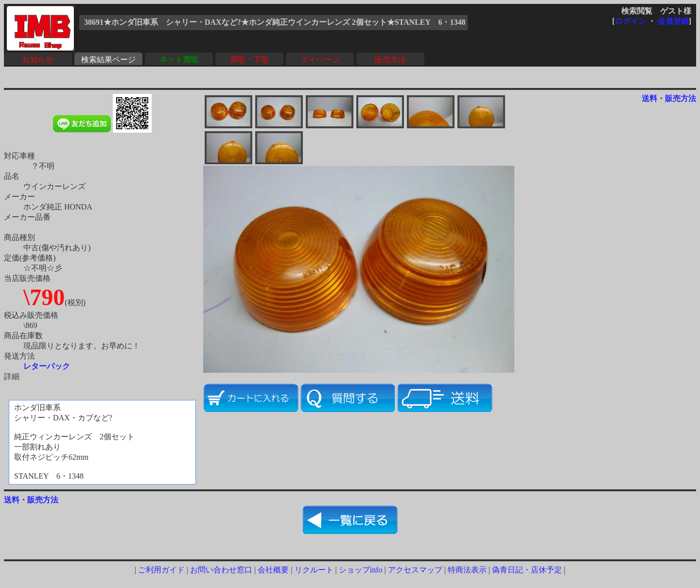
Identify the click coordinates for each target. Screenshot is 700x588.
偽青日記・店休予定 (527, 570)
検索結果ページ (108, 60)
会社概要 (273, 570)
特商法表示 (467, 570)
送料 (649, 98)
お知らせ (38, 60)
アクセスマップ (415, 570)
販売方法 (390, 60)
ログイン (630, 21)
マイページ (320, 60)
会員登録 (673, 21)
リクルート (314, 570)
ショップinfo (361, 570)
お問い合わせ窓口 (221, 570)
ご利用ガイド (161, 570)
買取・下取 (249, 60)
